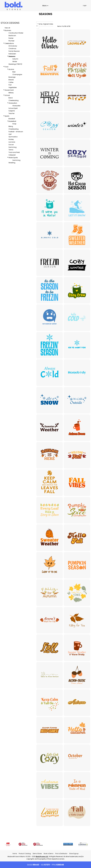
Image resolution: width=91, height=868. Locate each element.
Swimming (13, 147)
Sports (7, 116)
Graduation (13, 103)
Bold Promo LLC (42, 857)
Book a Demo (49, 854)
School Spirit (13, 108)
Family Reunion (14, 51)
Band (11, 98)
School (7, 95)
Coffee (11, 82)
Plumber (11, 41)
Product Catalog (25, 854)
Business (8, 30)
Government (9, 90)
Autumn (15, 59)
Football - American (16, 132)
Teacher (11, 113)
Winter (15, 61)
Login (85, 5)
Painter (11, 38)
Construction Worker (16, 33)
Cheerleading (14, 100)
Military (11, 93)
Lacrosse (12, 142)
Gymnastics (13, 137)
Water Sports (13, 158)
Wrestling (12, 163)
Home (15, 854)
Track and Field (14, 152)
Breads (11, 80)
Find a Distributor (61, 854)
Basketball (12, 121)
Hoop (14, 124)
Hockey (11, 139)
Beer (14, 72)
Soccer (11, 145)
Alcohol (11, 69)
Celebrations (9, 43)
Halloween (12, 54)
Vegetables (13, 87)
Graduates (16, 106)
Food (6, 67)
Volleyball (12, 155)
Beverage (12, 77)
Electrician (12, 36)
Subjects (12, 111)
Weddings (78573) (15, 64)
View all (7, 28)
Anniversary (13, 46)
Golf (10, 134)
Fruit (10, 85)
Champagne (17, 74)
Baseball (12, 119)
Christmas (12, 49)
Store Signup (74, 854)
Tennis (11, 150)
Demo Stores (37, 854)
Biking (11, 126)
